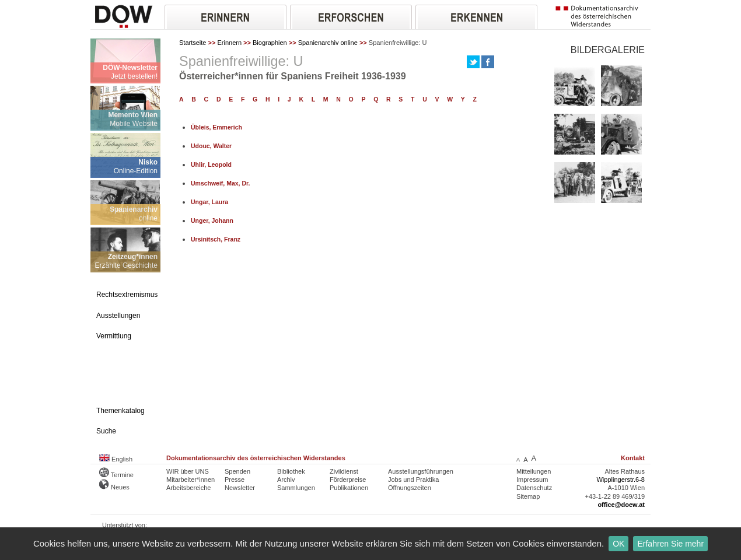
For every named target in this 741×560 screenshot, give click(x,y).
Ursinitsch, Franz (216, 239)
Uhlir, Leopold (211, 165)
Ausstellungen (118, 316)
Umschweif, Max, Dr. (220, 183)
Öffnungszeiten (410, 488)
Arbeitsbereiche (188, 488)
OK (618, 544)
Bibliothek (291, 471)
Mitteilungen (534, 471)
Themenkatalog (120, 411)
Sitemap (528, 496)
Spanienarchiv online (328, 43)
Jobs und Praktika (413, 480)
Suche (106, 431)
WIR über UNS (188, 471)
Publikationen (349, 488)
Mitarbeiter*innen (191, 480)
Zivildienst (344, 471)
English (116, 459)
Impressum (532, 480)
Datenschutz (534, 488)
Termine (116, 475)
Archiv (286, 480)
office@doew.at (621, 505)
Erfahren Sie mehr (670, 544)
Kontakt (633, 458)
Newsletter (240, 488)
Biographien (270, 43)
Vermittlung (114, 336)
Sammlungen (296, 488)
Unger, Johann (212, 221)
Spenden (237, 471)
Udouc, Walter (211, 146)
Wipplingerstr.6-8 (621, 480)
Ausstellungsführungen (421, 471)
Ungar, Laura (209, 202)
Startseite (193, 43)
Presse (235, 480)
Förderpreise (348, 480)
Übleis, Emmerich (216, 127)
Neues (114, 487)
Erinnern (229, 43)
